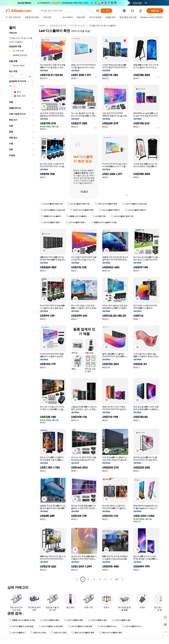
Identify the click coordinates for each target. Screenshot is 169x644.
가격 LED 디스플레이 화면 (106, 204)
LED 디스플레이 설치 (97, 620)
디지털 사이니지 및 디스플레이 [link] (103, 26)
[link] (165, 617)
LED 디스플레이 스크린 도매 (135, 204)
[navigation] (21, 303)
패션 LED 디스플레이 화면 (83, 633)
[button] (106, 58)
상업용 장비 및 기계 (58, 26)
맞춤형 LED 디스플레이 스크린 (104, 222)
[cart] (133, 11)
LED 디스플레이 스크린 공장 (21, 626)
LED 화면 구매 (99, 216)
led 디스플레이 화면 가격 (52, 204)
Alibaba (42, 26)
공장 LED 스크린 (38, 633)
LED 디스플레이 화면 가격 (122, 216)
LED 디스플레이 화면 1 (51, 222)
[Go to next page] (122, 579)
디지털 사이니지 (78, 26)
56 (117, 579)
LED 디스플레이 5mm (107, 626)
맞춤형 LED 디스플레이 (51, 216)
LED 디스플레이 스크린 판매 (51, 626)
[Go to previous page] (77, 579)
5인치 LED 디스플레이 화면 (82, 210)
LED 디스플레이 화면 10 (109, 210)
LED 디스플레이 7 (17, 633)
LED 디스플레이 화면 (50, 620)
